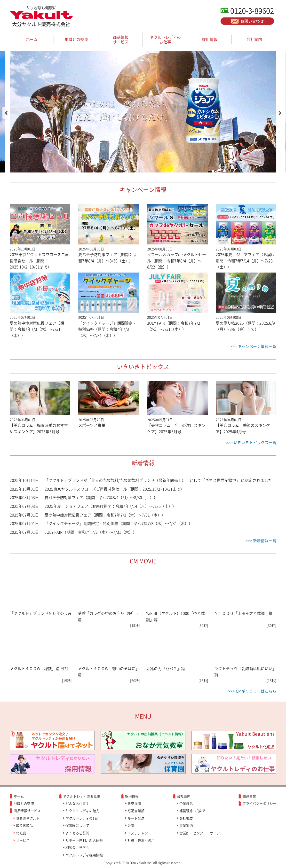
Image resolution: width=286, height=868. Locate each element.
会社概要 (186, 818)
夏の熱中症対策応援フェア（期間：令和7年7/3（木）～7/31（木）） (105, 515)
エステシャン (138, 833)
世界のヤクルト (28, 818)
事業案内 (186, 825)
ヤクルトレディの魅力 (82, 811)
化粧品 (21, 833)
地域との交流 (76, 39)
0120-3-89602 (252, 11)
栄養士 (133, 825)
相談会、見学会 (77, 847)
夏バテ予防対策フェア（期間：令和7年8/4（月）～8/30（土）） (101, 497)
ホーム (32, 39)
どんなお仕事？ (77, 803)
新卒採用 (134, 803)
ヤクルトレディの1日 (82, 818)
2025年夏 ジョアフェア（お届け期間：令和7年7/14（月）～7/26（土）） (110, 506)
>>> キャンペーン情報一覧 (253, 346)
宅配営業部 (136, 811)
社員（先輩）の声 (141, 840)
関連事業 (249, 796)
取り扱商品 (24, 825)
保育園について (77, 825)
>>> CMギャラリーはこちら (252, 691)
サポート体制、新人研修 (84, 840)
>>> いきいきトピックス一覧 (251, 442)
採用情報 (210, 39)
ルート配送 (136, 818)
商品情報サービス (121, 39)
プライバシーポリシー (259, 803)
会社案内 (254, 39)
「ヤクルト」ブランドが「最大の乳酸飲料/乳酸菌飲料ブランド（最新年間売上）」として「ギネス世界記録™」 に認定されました (158, 480)
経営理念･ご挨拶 (192, 811)
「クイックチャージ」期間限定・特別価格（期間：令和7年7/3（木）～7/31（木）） (119, 523)
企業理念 (186, 803)
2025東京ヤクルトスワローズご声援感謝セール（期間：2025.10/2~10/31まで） (114, 489)
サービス (23, 840)
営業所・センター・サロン (200, 833)
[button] (6, 113)
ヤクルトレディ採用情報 (84, 855)
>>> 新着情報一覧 (261, 540)
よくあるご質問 (77, 833)
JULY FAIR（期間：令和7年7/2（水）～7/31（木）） (91, 532)
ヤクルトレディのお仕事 (165, 39)
